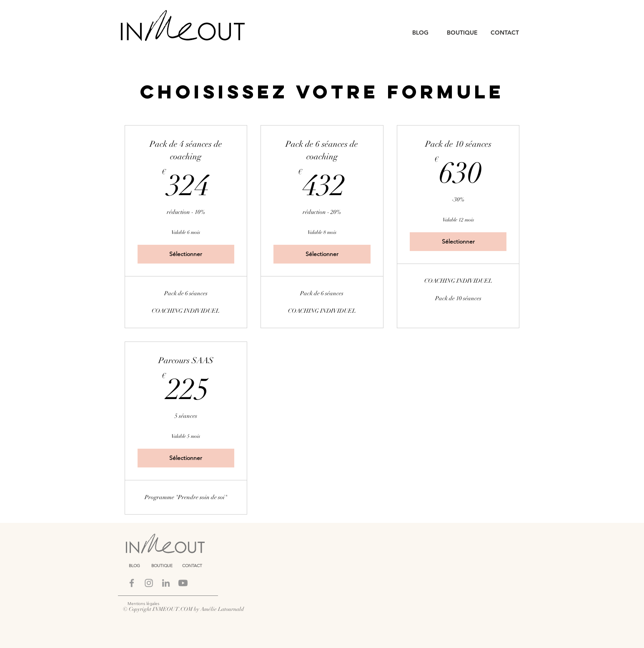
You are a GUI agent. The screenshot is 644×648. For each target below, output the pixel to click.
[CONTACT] (505, 33)
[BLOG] (420, 33)
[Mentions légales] (165, 604)
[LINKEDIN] (166, 583)
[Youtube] (183, 583)
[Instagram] (149, 583)
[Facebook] (132, 583)
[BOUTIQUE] (462, 33)
